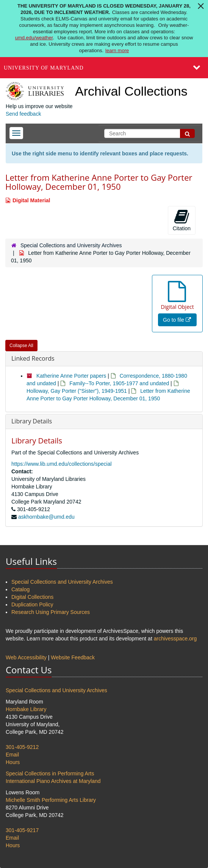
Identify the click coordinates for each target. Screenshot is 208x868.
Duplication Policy (32, 604)
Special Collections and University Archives (71, 245)
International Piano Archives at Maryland (53, 781)
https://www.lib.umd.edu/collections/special (62, 464)
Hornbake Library (26, 709)
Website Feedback (73, 657)
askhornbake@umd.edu (46, 517)
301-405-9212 (22, 747)
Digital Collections (32, 597)
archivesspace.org (175, 639)
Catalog (20, 589)
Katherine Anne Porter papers (71, 376)
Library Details (32, 421)
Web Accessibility (26, 657)
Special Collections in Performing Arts (50, 773)
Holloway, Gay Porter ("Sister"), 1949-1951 (77, 391)
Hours (13, 762)
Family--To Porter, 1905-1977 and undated (119, 383)
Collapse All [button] (21, 346)
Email (12, 755)
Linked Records (33, 358)
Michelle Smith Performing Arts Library (51, 800)
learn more (117, 50)
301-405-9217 (22, 830)
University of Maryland (44, 68)
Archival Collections (131, 91)
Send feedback (23, 114)
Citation (182, 220)
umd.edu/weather (34, 38)
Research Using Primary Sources (51, 612)
